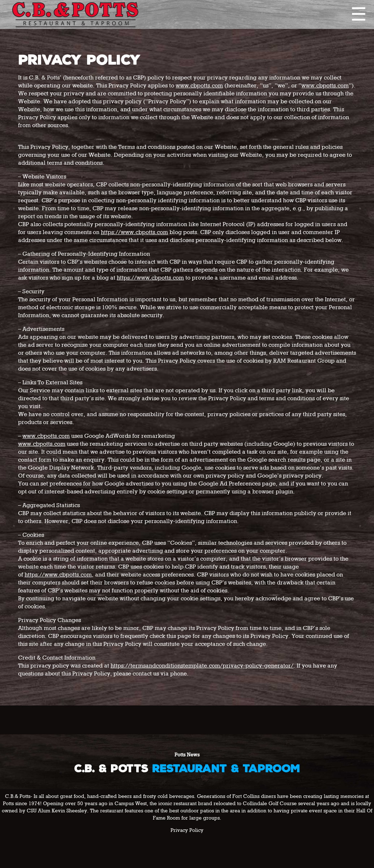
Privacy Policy (187, 830)
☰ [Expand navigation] (359, 14)
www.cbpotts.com (199, 86)
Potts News (187, 755)
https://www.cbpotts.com (134, 233)
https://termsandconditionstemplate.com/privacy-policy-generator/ (202, 666)
